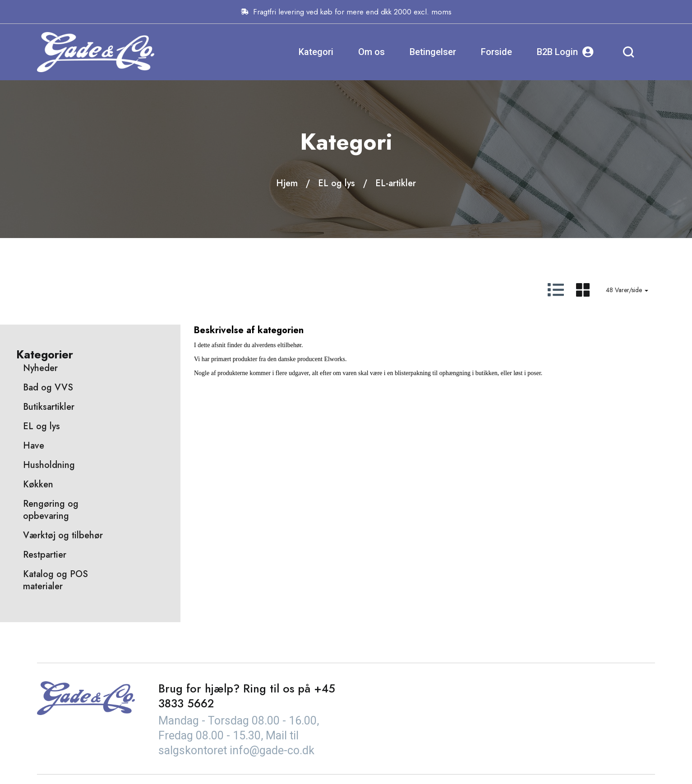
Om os (371, 52)
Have (34, 446)
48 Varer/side (627, 290)
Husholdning (49, 465)
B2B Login (565, 52)
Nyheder (40, 368)
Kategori (316, 52)
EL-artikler (396, 183)
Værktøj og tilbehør (63, 535)
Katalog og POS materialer (55, 580)
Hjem (287, 183)
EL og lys (337, 183)
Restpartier (45, 555)
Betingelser (433, 52)
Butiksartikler (49, 407)
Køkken (38, 484)
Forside (496, 52)
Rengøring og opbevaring (51, 510)
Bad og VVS (48, 387)
